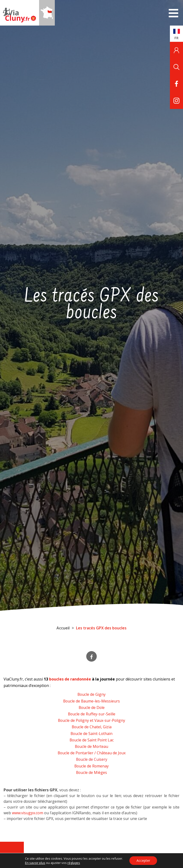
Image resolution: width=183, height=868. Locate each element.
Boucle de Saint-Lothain (92, 734)
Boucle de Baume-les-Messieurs (92, 701)
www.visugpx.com (28, 813)
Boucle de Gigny (91, 694)
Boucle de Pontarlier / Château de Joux (92, 753)
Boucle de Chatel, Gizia (92, 727)
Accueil (63, 628)
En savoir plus (35, 863)
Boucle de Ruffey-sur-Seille (92, 714)
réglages (74, 863)
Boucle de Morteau (92, 746)
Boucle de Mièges (91, 772)
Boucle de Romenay (92, 766)
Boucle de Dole (91, 707)
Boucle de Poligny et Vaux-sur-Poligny (91, 720)
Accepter (143, 860)
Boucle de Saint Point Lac (91, 740)
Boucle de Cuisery (92, 759)
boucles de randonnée (70, 679)
